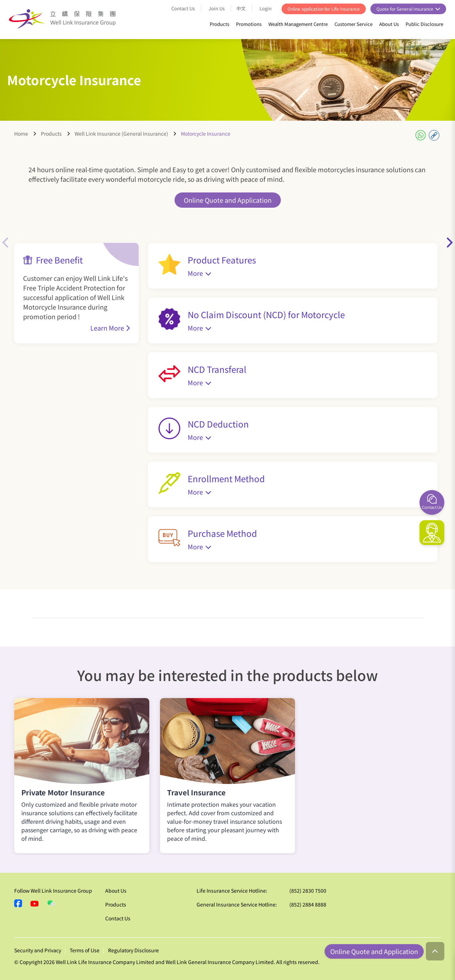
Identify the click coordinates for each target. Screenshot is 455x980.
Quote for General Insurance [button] (405, 9)
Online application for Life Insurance (324, 9)
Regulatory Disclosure (133, 950)
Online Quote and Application (228, 200)
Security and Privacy (38, 950)
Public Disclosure (424, 24)
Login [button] (266, 8)
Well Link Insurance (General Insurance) (121, 134)
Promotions (249, 24)
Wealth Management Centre (298, 24)
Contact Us (183, 8)
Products (220, 24)
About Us (389, 24)
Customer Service (354, 24)
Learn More (107, 328)
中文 (241, 8)
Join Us (217, 8)
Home (21, 134)
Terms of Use (85, 950)
